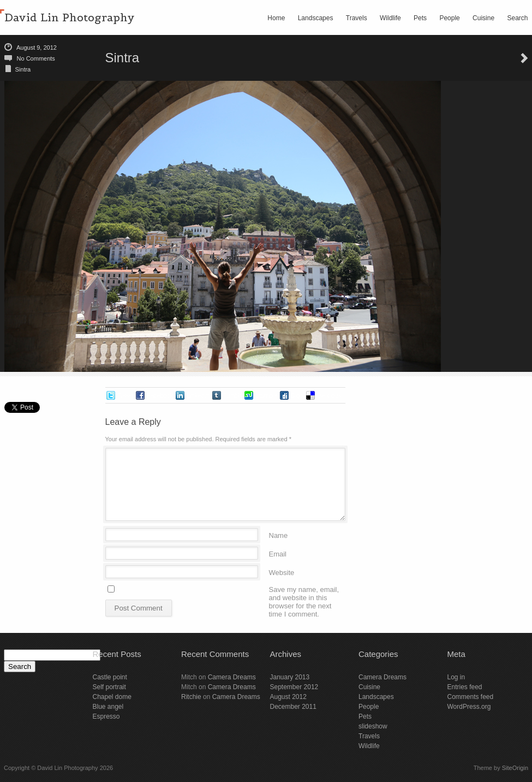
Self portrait (109, 687)
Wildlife (390, 18)
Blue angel (108, 707)
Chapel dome (112, 697)
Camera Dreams (232, 677)
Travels (357, 18)
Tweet (125, 395)
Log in (456, 677)
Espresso (106, 716)
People (449, 18)
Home (276, 18)
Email (278, 553)
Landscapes (316, 18)
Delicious (329, 395)
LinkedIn (198, 395)
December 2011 (293, 707)
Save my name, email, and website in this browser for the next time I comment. (304, 589)
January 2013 (290, 677)
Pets (420, 18)
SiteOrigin (515, 768)
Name (279, 535)
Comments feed (471, 697)
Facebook (160, 395)
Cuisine (483, 18)
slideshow (373, 726)
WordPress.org (469, 707)
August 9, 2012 (37, 48)
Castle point (110, 677)
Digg (297, 395)
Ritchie (191, 697)
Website (282, 572)
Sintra (23, 69)
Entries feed (465, 687)
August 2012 (288, 697)
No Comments (36, 58)
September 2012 (294, 687)
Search (517, 18)
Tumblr (232, 395)
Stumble (266, 395)
